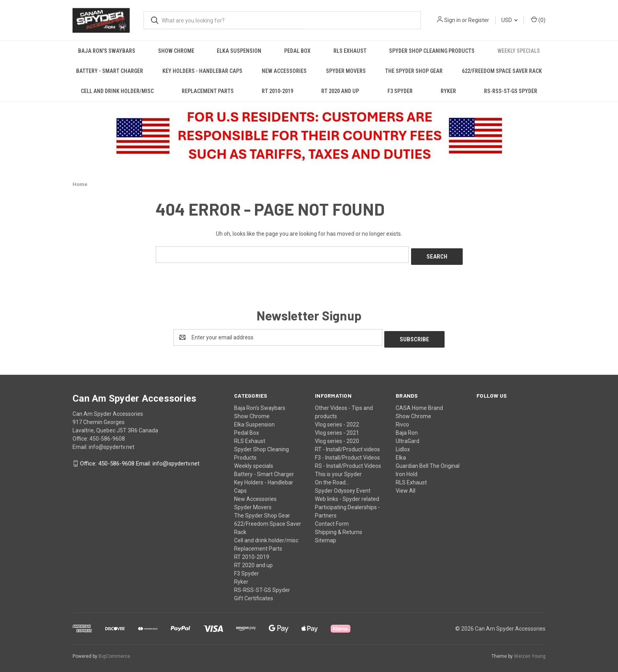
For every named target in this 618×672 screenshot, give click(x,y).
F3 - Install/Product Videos (347, 453)
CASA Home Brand (419, 404)
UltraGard (408, 437)
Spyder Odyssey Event (343, 486)
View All (406, 486)
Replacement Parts (208, 91)
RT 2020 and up (340, 91)
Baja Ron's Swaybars (107, 51)
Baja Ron (407, 428)
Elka (401, 453)
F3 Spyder (400, 91)
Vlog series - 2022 (337, 420)
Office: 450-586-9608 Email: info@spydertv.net (140, 460)
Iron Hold (407, 470)
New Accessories (284, 71)
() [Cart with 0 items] (538, 20)
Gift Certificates (254, 594)
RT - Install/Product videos (347, 445)
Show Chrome (176, 51)
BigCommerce (114, 652)
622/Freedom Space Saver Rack (502, 71)
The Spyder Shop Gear (414, 71)
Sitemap (326, 536)
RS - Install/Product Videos (348, 462)
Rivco (402, 420)
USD (509, 20)
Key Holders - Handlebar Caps (202, 71)
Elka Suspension (239, 51)
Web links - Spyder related (347, 495)
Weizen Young (530, 652)
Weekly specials (519, 51)
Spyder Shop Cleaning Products (432, 51)
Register (479, 20)
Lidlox (403, 445)
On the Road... (332, 478)
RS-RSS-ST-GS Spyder (511, 91)
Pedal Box (297, 51)
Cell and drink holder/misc (117, 91)
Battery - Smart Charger (110, 71)
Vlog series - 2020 (337, 437)
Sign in (452, 20)
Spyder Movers (346, 71)
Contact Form (332, 519)
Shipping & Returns (339, 528)
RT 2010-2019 (277, 91)
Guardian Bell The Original (428, 462)
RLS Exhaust (350, 51)
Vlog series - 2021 (337, 428)
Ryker (448, 91)
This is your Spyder (338, 470)
